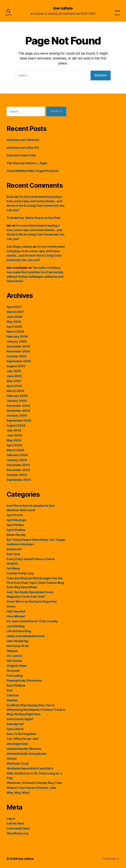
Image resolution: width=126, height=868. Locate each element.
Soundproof (15, 724)
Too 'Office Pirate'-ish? (23, 739)
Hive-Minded (16, 616)
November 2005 (18, 351)
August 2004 (16, 425)
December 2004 (18, 406)
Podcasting (15, 676)
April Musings (16, 520)
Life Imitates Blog (19, 631)
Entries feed (15, 823)
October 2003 (17, 475)
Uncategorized (17, 744)
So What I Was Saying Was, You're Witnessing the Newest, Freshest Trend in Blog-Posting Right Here (36, 710)
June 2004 (14, 435)
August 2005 (16, 366)
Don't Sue (13, 554)
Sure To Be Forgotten (21, 734)
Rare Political (16, 685)
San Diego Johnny (19, 247)
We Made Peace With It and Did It (30, 768)
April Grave (15, 515)
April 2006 (14, 327)
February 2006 (17, 337)
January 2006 (17, 341)
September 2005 (19, 361)
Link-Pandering (17, 641)
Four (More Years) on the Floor (39, 218)
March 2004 (15, 450)
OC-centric (15, 656)
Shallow (12, 700)
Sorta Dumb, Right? (20, 719)
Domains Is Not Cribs (21, 155)
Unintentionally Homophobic (27, 754)
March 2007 (15, 312)
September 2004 (19, 420)
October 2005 (17, 356)
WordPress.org (17, 833)
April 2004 (14, 445)
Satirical (13, 695)
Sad (9, 690)
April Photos (15, 525)
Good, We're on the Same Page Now (32, 601)
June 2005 (14, 376)
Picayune (13, 671)
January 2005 (17, 401)
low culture (63, 8)
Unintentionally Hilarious (24, 749)
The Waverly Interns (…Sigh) (27, 163)
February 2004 (17, 455)
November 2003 (18, 470)
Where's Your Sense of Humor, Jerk (31, 788)
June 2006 (14, 317)
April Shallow (16, 530)
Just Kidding (16, 626)
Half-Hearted (16, 611)
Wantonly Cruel (18, 764)
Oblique (12, 651)
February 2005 (17, 396)
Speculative (15, 729)
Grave (11, 606)
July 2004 (14, 430)
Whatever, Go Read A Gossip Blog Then (34, 783)
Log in (11, 819)
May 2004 (14, 440)
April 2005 (14, 386)
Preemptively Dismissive (24, 681)
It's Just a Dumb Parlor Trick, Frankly (32, 621)
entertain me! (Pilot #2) (23, 140)
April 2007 (14, 307)
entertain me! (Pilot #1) (23, 148)
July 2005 (14, 371)
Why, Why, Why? (18, 793)
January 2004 (17, 460)
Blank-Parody (16, 535)
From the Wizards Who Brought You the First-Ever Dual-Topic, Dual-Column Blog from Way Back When (35, 583)
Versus (11, 759)
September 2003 (19, 480)
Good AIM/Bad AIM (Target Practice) (32, 171)
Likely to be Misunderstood (26, 636)
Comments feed (18, 828)
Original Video (17, 666)
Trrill (10, 218)
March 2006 (15, 332)
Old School (14, 661)
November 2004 (18, 411)
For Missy (13, 568)
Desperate (14, 549)
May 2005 (14, 381)
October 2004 (17, 416)
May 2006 (14, 322)
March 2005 (15, 391)
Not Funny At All (18, 646)
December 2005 (18, 346)
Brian (10, 197)
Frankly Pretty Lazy (20, 573)
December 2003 (18, 465)
